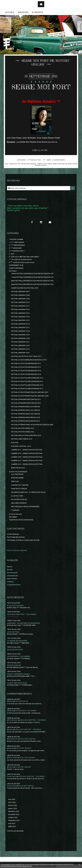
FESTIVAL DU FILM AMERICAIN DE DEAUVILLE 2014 (29, 360)
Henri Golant (12, 579)
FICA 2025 (15, 443)
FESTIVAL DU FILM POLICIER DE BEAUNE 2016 (27, 385)
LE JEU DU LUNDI (17, 496)
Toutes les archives (15, 831)
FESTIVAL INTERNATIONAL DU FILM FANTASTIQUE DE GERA (32, 425)
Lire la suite (40, 150)
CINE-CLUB (15, 481)
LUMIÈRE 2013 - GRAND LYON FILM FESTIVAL (27, 461)
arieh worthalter (60, 164)
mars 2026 (12, 802)
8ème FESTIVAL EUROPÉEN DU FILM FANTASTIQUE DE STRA (32, 281)
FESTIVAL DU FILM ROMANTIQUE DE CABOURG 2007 (30, 392)
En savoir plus (27, 866)
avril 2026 (12, 799)
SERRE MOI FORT (41, 87)
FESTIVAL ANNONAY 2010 (20, 302)
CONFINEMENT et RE (16, 265)
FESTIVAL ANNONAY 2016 (20, 324)
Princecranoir (12, 776)
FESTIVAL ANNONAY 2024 (20, 349)
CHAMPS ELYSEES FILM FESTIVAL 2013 (25, 288)
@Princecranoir (12, 739)
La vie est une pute (15, 514)
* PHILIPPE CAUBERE (16, 239)
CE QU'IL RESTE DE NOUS (17, 683)
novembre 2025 (14, 814)
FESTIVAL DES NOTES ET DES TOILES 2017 (26, 356)
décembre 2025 (14, 811)
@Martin (10, 711)
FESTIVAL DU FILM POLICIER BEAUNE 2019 (26, 374)
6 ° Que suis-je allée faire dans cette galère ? (24, 257)
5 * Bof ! (12, 254)
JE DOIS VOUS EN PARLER (18, 472)
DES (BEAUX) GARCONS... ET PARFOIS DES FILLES (28, 492)
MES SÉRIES (13, 517)
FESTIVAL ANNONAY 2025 (20, 353)
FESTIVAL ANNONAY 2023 (20, 345)
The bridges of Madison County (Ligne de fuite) (23, 540)
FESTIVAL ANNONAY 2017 (20, 328)
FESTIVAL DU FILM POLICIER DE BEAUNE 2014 (27, 378)
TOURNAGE (15, 510)
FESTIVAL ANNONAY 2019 (20, 335)
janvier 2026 (13, 808)
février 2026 (13, 805)
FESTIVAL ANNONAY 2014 (20, 317)
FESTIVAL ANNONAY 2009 (20, 299)
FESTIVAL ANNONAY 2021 (20, 342)
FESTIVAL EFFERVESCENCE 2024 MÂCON (26, 410)
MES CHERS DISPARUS (19, 503)
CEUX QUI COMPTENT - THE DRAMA (22, 614)
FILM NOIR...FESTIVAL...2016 (21, 446)
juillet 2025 (12, 826)
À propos (38, 12)
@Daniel (10, 701)
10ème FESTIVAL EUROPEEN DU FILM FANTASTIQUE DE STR (32, 274)
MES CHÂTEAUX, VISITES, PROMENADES (25, 507)
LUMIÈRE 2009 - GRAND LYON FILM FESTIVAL (27, 457)
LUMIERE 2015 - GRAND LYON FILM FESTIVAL (27, 450)
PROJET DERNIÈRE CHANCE (18, 674)
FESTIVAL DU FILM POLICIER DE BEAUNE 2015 (27, 381)
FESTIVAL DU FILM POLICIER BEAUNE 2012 (26, 363)
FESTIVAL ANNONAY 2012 (20, 309)
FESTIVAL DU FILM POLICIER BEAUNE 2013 (26, 367)
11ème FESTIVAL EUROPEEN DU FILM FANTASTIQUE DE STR (32, 277)
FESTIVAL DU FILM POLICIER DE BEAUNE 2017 (27, 389)
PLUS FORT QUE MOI (15, 605)
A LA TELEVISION (17, 474)
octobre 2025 (13, 817)
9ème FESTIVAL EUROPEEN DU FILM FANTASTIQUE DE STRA (32, 284)
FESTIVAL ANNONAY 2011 (20, 306)
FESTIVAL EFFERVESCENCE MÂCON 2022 (26, 421)
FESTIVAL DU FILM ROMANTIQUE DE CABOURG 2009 (30, 396)
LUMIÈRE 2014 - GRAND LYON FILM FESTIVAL (27, 464)
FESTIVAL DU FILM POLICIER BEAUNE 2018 (26, 371)
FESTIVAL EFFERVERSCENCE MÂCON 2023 (26, 403)
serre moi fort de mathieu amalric (23, 164)
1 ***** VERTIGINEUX (16, 242)
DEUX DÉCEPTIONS (15, 650)
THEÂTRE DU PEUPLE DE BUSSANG (21, 520)
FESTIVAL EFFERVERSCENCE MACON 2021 (26, 399)
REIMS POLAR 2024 (18, 468)
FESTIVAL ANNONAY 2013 (20, 313)
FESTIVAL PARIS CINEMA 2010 (22, 439)
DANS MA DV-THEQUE (19, 489)
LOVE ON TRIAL (13, 632)
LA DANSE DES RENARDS (17, 641)
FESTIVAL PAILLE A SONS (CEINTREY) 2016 (26, 435)
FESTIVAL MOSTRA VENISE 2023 (23, 432)
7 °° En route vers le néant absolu (20, 259)
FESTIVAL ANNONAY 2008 (20, 295)
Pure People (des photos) (16, 537)
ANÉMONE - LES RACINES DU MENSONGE (24, 623)
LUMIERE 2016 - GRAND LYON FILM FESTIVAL (27, 453)
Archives (23, 12)
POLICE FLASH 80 (14, 665)
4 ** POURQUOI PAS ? (34, 160)
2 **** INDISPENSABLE (17, 245)
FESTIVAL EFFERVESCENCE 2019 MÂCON (26, 407)
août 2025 (12, 823)
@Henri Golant (12, 758)
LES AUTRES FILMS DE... (19, 499)
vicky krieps (48, 164)
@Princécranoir (12, 720)
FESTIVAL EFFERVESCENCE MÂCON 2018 (26, 417)
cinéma (40, 164)
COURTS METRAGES (16, 268)
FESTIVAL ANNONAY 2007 (20, 292)
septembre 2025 (14, 820)
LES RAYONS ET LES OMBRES (19, 656)
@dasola (10, 748)
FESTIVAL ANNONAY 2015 (20, 320)
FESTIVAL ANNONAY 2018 (20, 331)
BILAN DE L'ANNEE (17, 478)
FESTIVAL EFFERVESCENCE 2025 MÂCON (26, 414)
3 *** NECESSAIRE (15, 248)
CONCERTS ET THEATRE (20, 485)
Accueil (10, 12)
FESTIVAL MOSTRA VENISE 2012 (23, 428)
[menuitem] (10, 12)
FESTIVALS (13, 271)
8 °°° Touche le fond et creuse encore (22, 262)
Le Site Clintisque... (13, 534)
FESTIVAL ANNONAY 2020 (20, 338)
